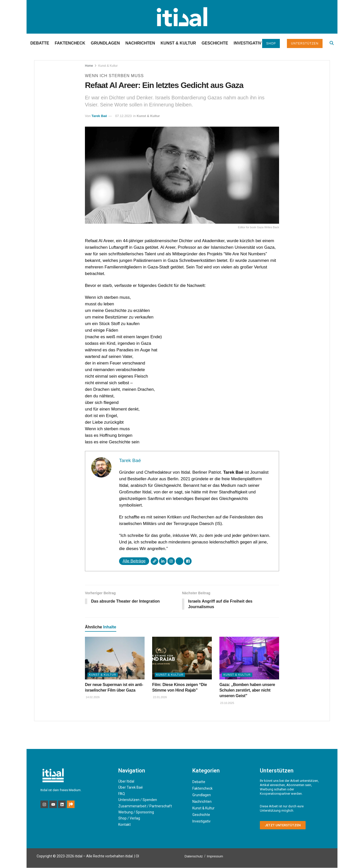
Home (89, 66)
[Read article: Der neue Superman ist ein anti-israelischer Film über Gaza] (115, 658)
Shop (271, 43)
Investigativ (247, 43)
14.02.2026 (92, 697)
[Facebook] (188, 561)
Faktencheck (70, 43)
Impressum (215, 856)
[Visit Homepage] (182, 17)
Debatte (40, 43)
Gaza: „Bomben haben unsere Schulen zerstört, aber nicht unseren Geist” (247, 690)
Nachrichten (140, 43)
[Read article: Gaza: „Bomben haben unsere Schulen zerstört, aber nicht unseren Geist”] (249, 658)
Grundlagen (105, 43)
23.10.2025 (227, 703)
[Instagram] (171, 561)
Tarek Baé (99, 116)
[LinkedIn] (163, 561)
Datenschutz (194, 856)
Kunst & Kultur (178, 43)
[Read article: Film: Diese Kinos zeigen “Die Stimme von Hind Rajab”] (182, 658)
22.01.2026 (160, 697)
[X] (179, 561)
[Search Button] (332, 43)
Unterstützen (305, 43)
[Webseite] (154, 561)
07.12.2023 (123, 116)
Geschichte (215, 43)
